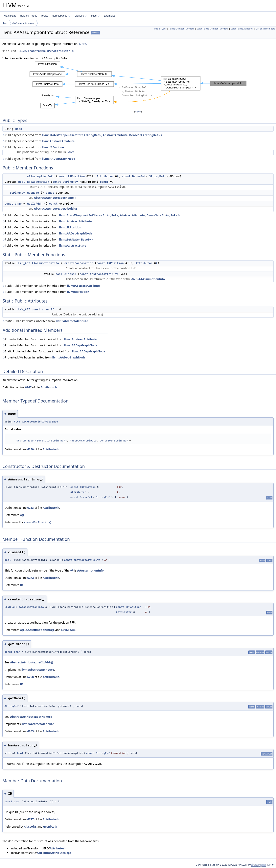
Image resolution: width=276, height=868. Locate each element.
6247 (28, 387)
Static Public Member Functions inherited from (51, 286)
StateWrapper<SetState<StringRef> (42, 441)
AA (133, 279)
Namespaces (61, 16)
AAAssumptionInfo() (40, 630)
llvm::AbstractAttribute (58, 141)
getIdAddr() (51, 826)
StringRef (157, 176)
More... (84, 44)
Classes (81, 16)
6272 (30, 578)
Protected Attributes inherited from (44, 357)
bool (22, 182)
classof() (30, 826)
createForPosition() (38, 522)
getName (33, 193)
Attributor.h (49, 387)
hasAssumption (38, 182)
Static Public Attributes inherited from (45, 321)
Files (95, 16)
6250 (30, 449)
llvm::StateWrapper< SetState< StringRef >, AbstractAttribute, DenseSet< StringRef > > (102, 135)
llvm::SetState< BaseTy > (76, 239)
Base (19, 129)
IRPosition (76, 176)
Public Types (160, 29)
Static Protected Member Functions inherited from (54, 351)
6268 (30, 677)
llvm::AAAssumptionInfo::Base (36, 422)
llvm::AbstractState (73, 245)
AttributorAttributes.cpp (54, 853)
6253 (30, 508)
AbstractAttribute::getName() (55, 198)
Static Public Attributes (242, 29)
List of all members (265, 29)
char (18, 204)
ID (53, 309)
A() (22, 515)
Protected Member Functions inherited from (50, 339)
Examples (110, 16)
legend (138, 112)
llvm (5, 23)
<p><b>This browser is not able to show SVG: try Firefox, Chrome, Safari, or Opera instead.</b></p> (138, 85)
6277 (30, 819)
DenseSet (139, 176)
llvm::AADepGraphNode (59, 159)
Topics (44, 16)
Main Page (10, 16)
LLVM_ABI (23, 263)
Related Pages (29, 16)
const (62, 176)
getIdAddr (35, 204)
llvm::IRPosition (53, 147)
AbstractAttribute (104, 274)
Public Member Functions (182, 29)
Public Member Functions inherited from (91, 215)
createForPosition (79, 263)
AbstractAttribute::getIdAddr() (55, 209)
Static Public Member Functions (213, 29)
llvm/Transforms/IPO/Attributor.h (47, 51)
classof (70, 274)
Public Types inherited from (83, 135)
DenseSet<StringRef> (115, 441)
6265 (30, 731)
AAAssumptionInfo (23, 23)
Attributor (105, 176)
